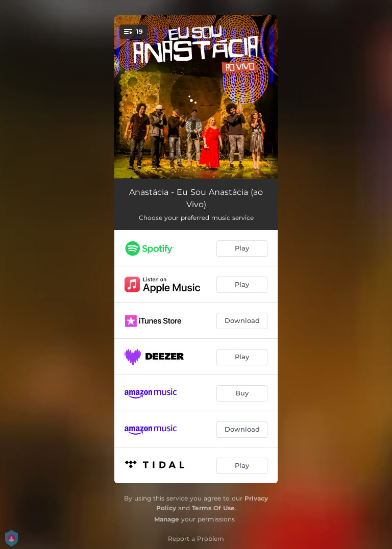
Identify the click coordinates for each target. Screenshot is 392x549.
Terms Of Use (213, 508)
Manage (167, 519)
